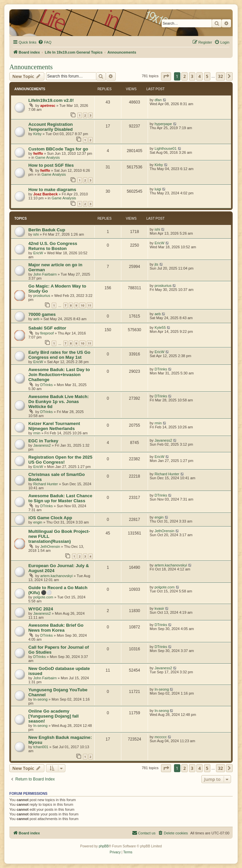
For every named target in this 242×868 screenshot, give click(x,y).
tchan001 (41, 747)
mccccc (161, 737)
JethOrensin (50, 546)
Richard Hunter (46, 484)
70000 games (42, 314)
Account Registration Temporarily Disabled (50, 127)
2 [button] (184, 76)
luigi (158, 189)
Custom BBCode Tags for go (58, 149)
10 (82, 305)
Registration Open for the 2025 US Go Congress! (60, 460)
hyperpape (163, 124)
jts (156, 264)
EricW (38, 253)
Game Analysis (47, 157)
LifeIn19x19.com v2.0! (51, 100)
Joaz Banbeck (45, 194)
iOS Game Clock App (50, 518)
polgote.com (43, 597)
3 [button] (192, 76)
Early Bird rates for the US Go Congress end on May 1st (59, 355)
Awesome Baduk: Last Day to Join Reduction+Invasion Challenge (59, 375)
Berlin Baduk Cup (47, 230)
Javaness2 (42, 445)
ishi (36, 234)
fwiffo (38, 153)
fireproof (47, 333)
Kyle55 (160, 327)
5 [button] (207, 76)
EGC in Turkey (43, 441)
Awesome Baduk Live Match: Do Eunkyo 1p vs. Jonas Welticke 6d (59, 402)
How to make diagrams (52, 190)
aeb (36, 319)
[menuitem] (45, 42)
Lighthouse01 (166, 148)
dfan (158, 100)
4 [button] (199, 76)
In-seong (40, 699)
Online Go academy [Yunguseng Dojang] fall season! (53, 716)
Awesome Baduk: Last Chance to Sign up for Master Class (60, 498)
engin (38, 522)
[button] (166, 76)
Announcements (31, 67)
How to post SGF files (51, 165)
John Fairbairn (45, 274)
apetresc (48, 106)
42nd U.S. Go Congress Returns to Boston (53, 246)
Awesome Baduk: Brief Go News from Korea (56, 628)
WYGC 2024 (41, 609)
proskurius (42, 296)
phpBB (104, 846)
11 (90, 305)
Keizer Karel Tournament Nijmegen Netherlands (54, 426)
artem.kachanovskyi (56, 576)
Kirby (37, 134)
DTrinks (46, 385)
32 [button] (220, 76)
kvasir (159, 608)
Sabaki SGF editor (47, 328)
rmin (37, 433)
